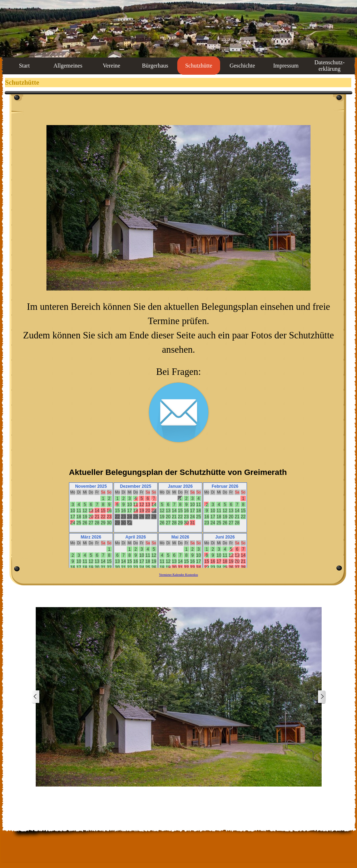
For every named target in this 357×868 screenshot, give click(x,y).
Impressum (286, 66)
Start (24, 66)
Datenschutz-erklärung (329, 66)
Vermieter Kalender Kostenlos (178, 575)
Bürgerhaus (155, 66)
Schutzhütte (199, 66)
